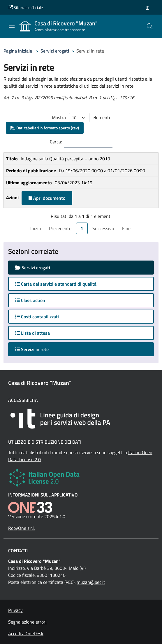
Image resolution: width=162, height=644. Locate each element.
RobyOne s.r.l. (21, 528)
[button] (147, 7)
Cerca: (56, 142)
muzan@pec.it (91, 582)
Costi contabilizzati (37, 317)
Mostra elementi (81, 118)
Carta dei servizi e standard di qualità (56, 284)
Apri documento (47, 198)
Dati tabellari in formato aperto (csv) (45, 128)
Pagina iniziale (18, 51)
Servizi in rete (38, 349)
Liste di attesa (32, 333)
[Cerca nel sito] (150, 26)
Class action (30, 300)
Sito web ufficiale (26, 7)
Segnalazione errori (27, 622)
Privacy (15, 610)
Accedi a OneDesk (26, 633)
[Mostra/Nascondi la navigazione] (12, 26)
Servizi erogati (55, 51)
